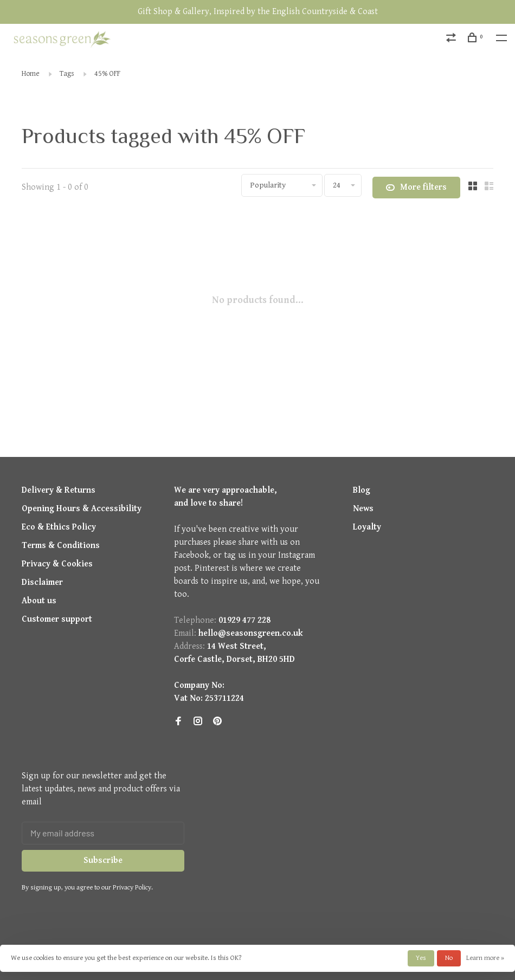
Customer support (57, 619)
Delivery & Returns (59, 490)
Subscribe (103, 860)
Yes (421, 958)
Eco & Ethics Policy (59, 527)
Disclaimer (42, 582)
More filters (416, 188)
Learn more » (485, 958)
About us (39, 601)
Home (31, 74)
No (449, 958)
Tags (67, 74)
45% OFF (107, 74)
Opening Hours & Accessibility (82, 509)
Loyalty (367, 527)
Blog (362, 490)
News (363, 509)
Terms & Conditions (61, 546)
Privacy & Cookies (57, 564)
